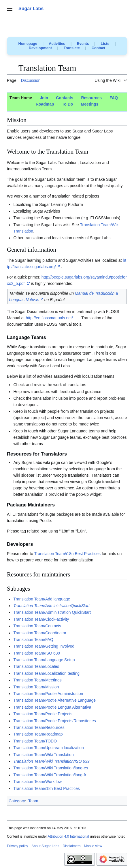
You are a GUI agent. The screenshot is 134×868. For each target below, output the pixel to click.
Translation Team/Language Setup (44, 660)
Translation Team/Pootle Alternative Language (54, 700)
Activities (57, 44)
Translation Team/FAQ (33, 640)
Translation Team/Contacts (37, 626)
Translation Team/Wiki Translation (43, 755)
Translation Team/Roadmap (38, 734)
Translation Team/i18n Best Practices (67, 554)
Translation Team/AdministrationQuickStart (51, 606)
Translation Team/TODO (35, 741)
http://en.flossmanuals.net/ (49, 318)
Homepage (28, 44)
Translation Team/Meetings (37, 680)
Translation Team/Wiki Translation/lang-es (51, 768)
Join (44, 98)
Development (40, 48)
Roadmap (45, 104)
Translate (72, 48)
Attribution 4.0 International (68, 836)
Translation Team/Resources (39, 727)
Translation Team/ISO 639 (37, 653)
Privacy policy (17, 846)
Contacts (65, 98)
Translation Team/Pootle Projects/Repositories (54, 721)
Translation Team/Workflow (37, 782)
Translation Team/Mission (36, 687)
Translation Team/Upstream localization (48, 748)
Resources (91, 98)
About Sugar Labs (45, 846)
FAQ (114, 98)
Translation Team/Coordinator (40, 633)
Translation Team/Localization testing (46, 673)
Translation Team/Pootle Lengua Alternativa (52, 707)
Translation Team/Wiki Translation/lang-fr (50, 775)
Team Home (21, 98)
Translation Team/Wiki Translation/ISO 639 (51, 761)
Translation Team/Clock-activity (41, 619)
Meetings (90, 104)
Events (83, 44)
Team (33, 801)
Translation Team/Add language (42, 599)
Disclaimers (71, 846)
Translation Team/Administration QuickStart (52, 612)
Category (17, 801)
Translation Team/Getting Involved (44, 646)
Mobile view (93, 846)
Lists (105, 44)
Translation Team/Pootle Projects (43, 714)
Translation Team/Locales (36, 666)
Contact (99, 48)
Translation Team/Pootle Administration (48, 694)
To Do (68, 104)
